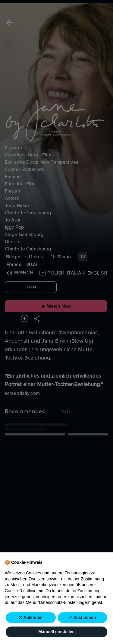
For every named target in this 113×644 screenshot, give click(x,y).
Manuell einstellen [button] (56, 632)
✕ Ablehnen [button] (31, 617)
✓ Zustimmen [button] (82, 617)
